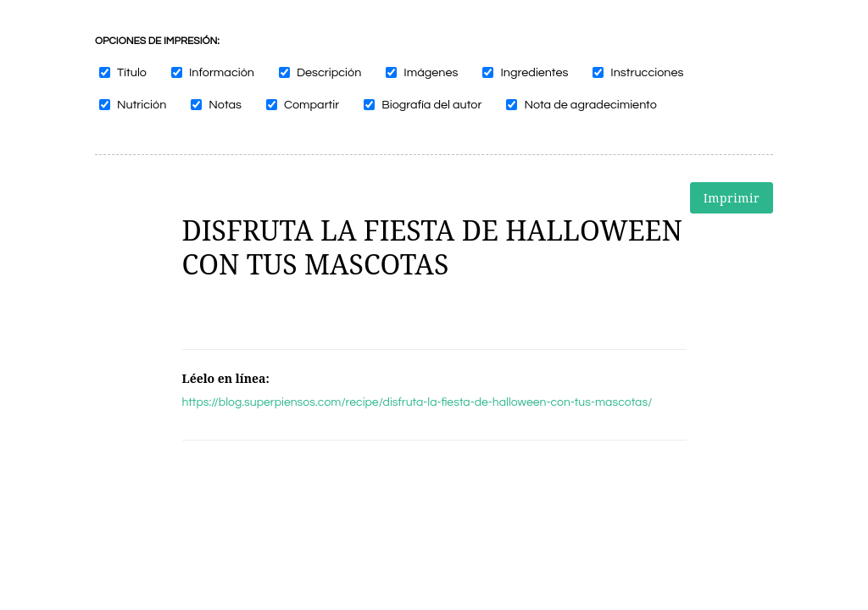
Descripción (329, 72)
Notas (225, 105)
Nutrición (142, 105)
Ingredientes (534, 72)
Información (222, 72)
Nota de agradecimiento (590, 105)
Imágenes (431, 72)
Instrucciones (647, 72)
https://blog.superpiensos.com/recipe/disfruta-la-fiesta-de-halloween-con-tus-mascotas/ (417, 402)
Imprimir (732, 198)
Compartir (312, 105)
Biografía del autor (431, 105)
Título (132, 72)
